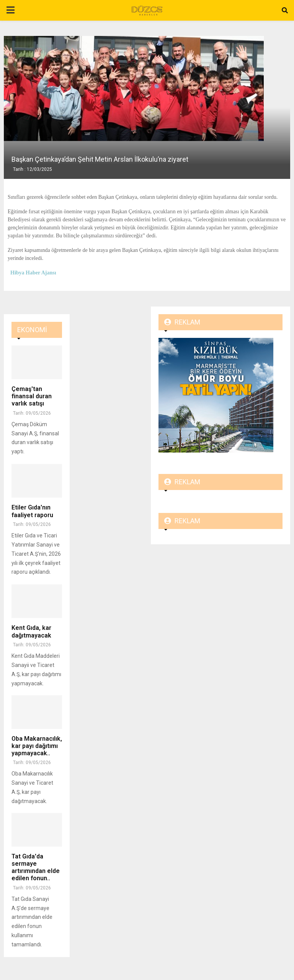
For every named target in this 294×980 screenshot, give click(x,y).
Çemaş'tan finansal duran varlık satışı (32, 396)
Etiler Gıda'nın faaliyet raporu (32, 511)
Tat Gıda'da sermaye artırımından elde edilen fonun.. (36, 867)
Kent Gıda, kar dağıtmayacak (31, 631)
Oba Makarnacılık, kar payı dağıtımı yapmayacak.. (37, 746)
